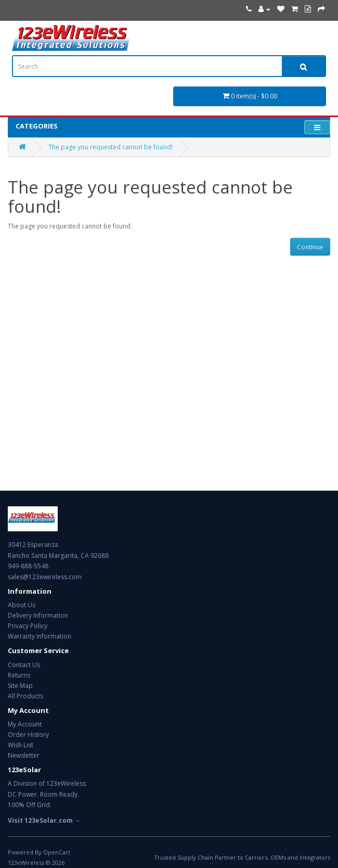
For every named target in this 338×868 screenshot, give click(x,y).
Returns (19, 675)
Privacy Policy (28, 626)
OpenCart (57, 852)
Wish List (21, 745)
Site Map (20, 686)
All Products (25, 696)
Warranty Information (40, 636)
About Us (22, 605)
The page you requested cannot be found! (110, 147)
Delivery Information (38, 615)
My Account (25, 724)
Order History (28, 735)
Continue (310, 247)
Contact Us (24, 665)
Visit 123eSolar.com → (44, 820)
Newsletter (24, 755)
